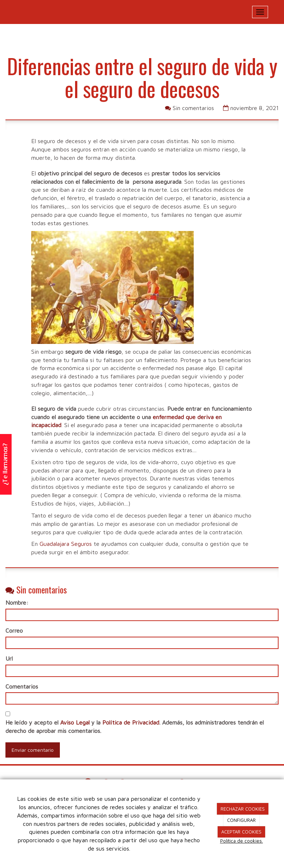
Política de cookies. (242, 841)
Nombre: (17, 603)
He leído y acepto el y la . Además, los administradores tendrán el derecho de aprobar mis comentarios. (135, 727)
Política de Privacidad (131, 722)
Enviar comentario (33, 750)
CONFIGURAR (241, 820)
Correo (14, 630)
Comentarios (22, 686)
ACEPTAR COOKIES (241, 832)
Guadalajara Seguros (66, 544)
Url (9, 658)
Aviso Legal (75, 722)
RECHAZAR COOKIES (243, 809)
